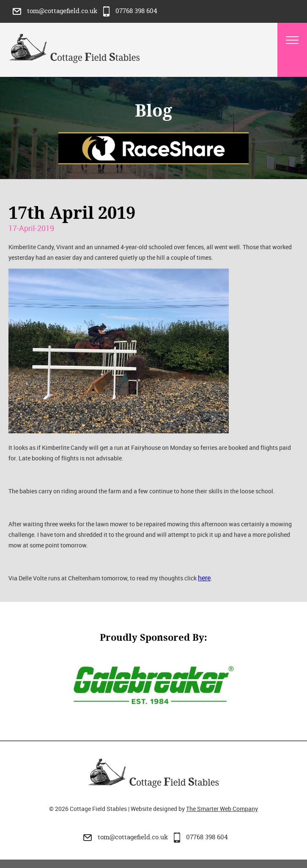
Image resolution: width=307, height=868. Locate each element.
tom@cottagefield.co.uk (56, 11)
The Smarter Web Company (222, 809)
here (204, 578)
